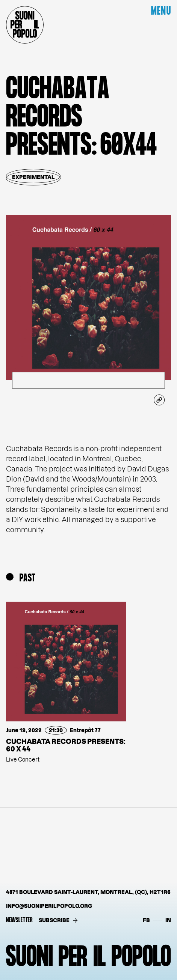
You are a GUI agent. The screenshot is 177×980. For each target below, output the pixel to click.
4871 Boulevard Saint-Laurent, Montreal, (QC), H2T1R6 (88, 892)
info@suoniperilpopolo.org (49, 906)
